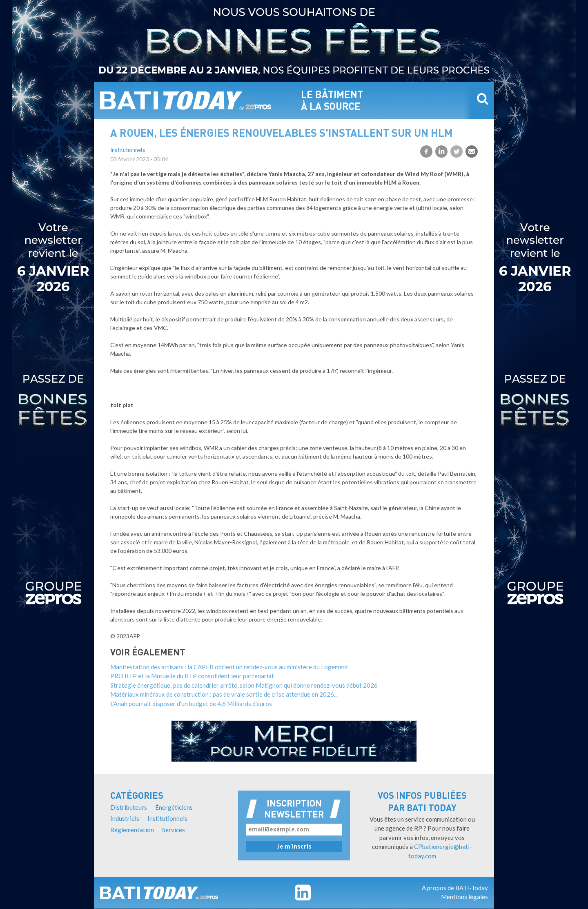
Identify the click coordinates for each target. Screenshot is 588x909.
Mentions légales (464, 897)
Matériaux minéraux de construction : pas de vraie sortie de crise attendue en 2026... (224, 694)
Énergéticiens (174, 807)
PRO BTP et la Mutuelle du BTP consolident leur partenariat (192, 676)
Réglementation (132, 830)
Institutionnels (128, 150)
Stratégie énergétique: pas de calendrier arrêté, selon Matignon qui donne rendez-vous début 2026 (244, 685)
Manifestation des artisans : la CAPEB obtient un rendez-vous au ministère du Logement (229, 667)
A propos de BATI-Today (455, 888)
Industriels (125, 818)
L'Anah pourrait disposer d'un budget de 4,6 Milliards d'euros (191, 704)
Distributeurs (129, 807)
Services (174, 830)
